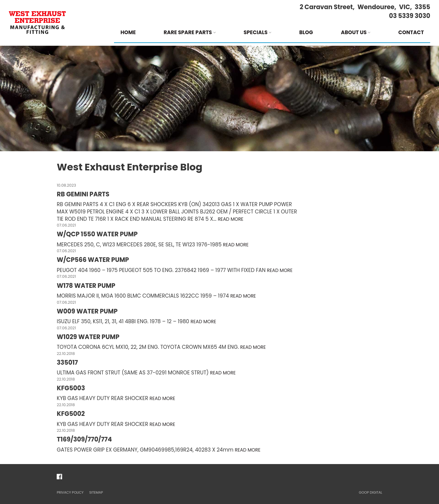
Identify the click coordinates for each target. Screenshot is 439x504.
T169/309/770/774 (84, 439)
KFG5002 (71, 414)
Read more (230, 219)
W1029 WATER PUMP (88, 337)
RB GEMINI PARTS (83, 194)
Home (128, 32)
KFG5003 (71, 388)
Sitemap (96, 492)
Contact (411, 32)
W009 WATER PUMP (87, 311)
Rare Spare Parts (190, 32)
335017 (67, 363)
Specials (257, 32)
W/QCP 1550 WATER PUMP (97, 234)
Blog (306, 32)
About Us (356, 32)
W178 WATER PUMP (86, 286)
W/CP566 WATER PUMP (93, 260)
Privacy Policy (70, 492)
